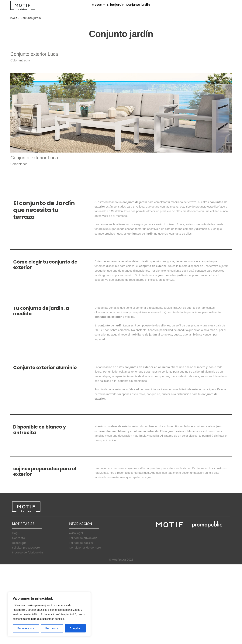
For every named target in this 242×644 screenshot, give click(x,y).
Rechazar (52, 628)
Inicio (14, 18)
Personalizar (26, 628)
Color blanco (19, 244)
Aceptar (75, 628)
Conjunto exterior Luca (34, 134)
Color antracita (20, 140)
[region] (49, 614)
